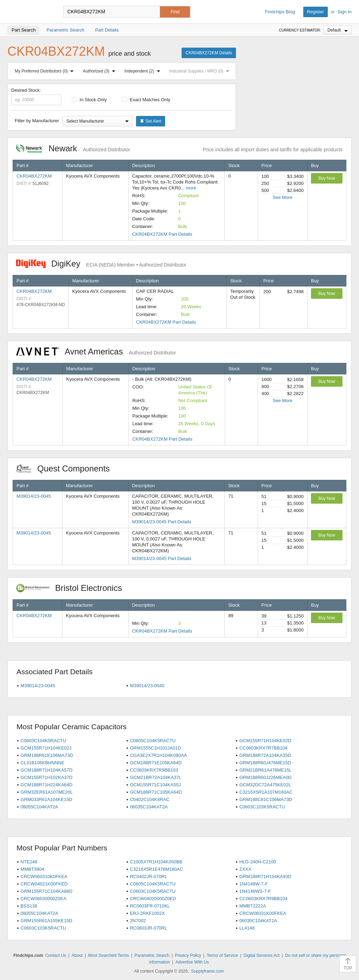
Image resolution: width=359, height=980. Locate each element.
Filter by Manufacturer (37, 121)
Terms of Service (222, 955)
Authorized (101, 71)
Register (316, 12)
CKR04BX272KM (34, 176)
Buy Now (327, 178)
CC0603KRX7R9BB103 (154, 770)
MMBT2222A (253, 906)
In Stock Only (89, 100)
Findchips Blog (280, 12)
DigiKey (101, 264)
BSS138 (29, 906)
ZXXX (245, 869)
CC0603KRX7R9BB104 (263, 899)
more (191, 188)
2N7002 (138, 921)
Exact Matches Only (146, 100)
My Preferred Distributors (46, 71)
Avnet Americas (96, 351)
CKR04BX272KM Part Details (162, 234)
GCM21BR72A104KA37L (156, 777)
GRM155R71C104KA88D (47, 891)
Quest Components (67, 468)
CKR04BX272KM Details (209, 53)
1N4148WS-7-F (255, 891)
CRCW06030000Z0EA (44, 899)
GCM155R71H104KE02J (46, 748)
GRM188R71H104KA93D (265, 877)
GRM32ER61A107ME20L (47, 792)
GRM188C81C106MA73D (266, 799)
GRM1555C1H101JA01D (156, 748)
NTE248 (29, 862)
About (77, 955)
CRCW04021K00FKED (44, 884)
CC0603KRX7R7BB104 (263, 748)
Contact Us (56, 955)
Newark (73, 148)
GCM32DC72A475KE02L (265, 785)
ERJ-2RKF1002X (148, 913)
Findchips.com (30, 12)
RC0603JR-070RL (149, 928)
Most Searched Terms (109, 955)
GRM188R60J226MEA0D (266, 777)
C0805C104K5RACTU (153, 741)
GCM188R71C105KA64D (156, 792)
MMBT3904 (32, 869)
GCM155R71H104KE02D (265, 741)
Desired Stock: (36, 96)
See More (283, 197)
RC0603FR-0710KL (150, 906)
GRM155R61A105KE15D (46, 921)
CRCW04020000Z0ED (153, 899)
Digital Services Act (262, 955)
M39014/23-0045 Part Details (162, 522)
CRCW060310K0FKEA (44, 877)
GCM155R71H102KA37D (47, 777)
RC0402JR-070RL (149, 877)
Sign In (345, 12)
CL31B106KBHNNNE (43, 763)
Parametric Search (152, 955)
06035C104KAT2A (149, 807)
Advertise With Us (192, 962)
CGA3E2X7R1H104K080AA (159, 755)
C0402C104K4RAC (150, 799)
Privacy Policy (188, 955)
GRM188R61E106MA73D (47, 755)
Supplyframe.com (207, 971)
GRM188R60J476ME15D (265, 763)
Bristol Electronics (73, 588)
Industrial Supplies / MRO (201, 71)
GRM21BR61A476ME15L (266, 770)
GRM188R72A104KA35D (265, 755)
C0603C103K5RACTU (262, 807)
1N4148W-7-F (254, 884)
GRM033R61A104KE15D (46, 799)
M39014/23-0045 (34, 496)
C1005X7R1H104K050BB (156, 862)
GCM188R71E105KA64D (156, 763)
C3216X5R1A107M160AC (266, 792)
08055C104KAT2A (39, 807)
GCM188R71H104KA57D (47, 770)
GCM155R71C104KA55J (155, 785)
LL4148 (247, 928)
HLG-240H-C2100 (258, 862)
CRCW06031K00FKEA (263, 913)
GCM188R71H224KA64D (47, 785)
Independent (144, 71)
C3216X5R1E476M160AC (157, 869)
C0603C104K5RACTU (43, 741)
